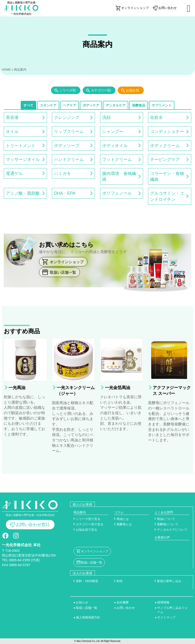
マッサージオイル (23, 159)
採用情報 (163, 602)
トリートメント (21, 146)
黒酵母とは (124, 524)
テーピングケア (165, 159)
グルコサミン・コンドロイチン (167, 196)
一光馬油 (17, 388)
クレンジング (67, 117)
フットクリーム (117, 159)
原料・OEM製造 (87, 581)
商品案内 (80, 512)
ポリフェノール (117, 193)
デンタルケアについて (172, 530)
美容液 (12, 117)
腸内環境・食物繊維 (119, 176)
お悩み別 (133, 90)
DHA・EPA (65, 193)
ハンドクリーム (69, 159)
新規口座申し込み (169, 581)
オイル (12, 132)
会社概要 (123, 602)
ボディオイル (115, 146)
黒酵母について (168, 524)
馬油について (166, 519)
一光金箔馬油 (117, 388)
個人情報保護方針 (88, 617)
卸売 (120, 581)
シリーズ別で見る (88, 519)
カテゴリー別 (101, 90)
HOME (6, 70)
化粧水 (156, 117)
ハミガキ (62, 174)
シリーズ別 (67, 90)
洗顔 (106, 117)
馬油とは (123, 519)
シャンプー (113, 132)
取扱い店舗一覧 (63, 272)
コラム (119, 512)
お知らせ (82, 602)
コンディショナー (167, 132)
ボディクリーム (165, 146)
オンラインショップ (67, 262)
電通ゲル (14, 174)
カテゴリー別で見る (90, 524)
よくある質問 (164, 512)
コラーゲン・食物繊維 (167, 176)
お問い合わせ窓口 (33, 525)
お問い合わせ (126, 608)
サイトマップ (166, 617)
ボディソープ (67, 146)
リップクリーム (69, 132)
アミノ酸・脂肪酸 (23, 193)
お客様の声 (162, 537)
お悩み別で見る (87, 530)
